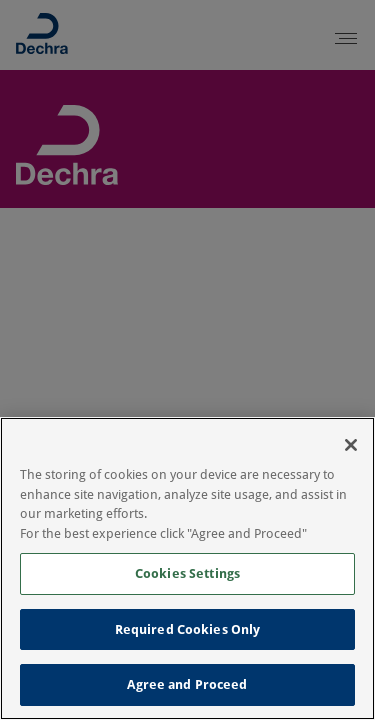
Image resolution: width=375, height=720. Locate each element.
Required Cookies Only (188, 629)
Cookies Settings (187, 573)
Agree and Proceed (187, 684)
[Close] (351, 445)
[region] (187, 568)
